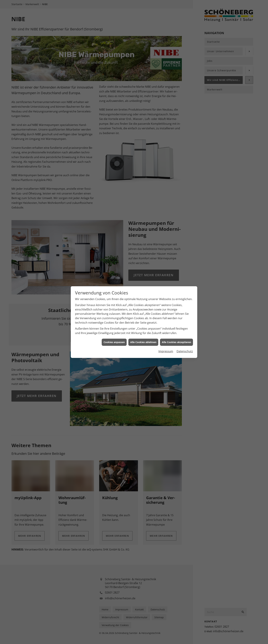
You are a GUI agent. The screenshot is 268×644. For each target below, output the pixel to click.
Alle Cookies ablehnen (143, 337)
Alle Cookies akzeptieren (176, 337)
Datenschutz (185, 345)
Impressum (166, 345)
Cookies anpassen (114, 337)
